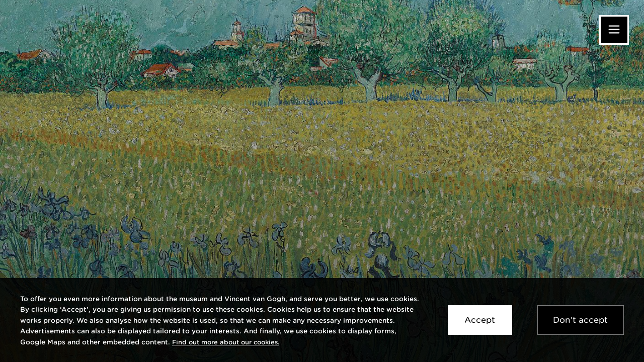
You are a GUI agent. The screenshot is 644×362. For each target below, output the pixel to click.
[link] (226, 342)
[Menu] (614, 30)
